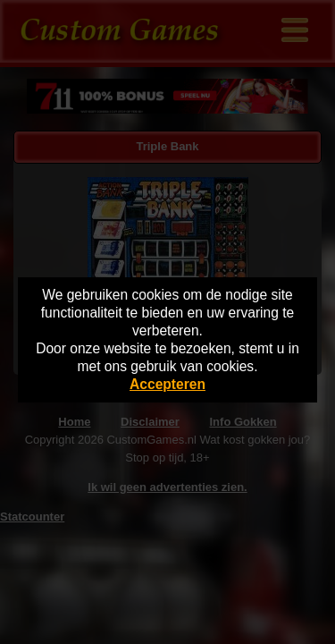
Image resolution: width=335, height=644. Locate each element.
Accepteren (167, 384)
